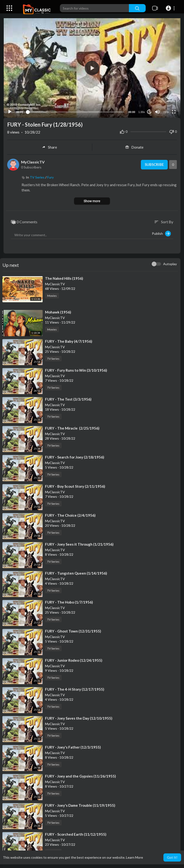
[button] (171, 8)
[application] (92, 68)
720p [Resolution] (166, 112)
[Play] (10, 112)
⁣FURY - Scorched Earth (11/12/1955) (76, 834)
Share (49, 147)
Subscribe (154, 164)
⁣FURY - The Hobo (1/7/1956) (69, 602)
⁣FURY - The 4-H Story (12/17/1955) (75, 689)
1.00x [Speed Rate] (142, 112)
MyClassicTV (33, 162)
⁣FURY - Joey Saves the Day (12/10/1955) (79, 718)
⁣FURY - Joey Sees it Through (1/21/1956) (79, 544)
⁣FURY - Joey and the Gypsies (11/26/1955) (80, 776)
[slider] (76, 112)
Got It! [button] (172, 857)
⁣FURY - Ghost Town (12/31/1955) (73, 631)
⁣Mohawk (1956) (58, 312)
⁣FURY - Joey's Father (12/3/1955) (73, 747)
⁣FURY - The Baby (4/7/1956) (69, 341)
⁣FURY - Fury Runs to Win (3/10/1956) (76, 370)
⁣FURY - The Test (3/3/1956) (68, 399)
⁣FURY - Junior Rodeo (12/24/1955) (74, 660)
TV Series (37, 177)
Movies (52, 295)
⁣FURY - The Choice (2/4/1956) (70, 515)
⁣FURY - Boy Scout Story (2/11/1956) (75, 486)
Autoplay (170, 264)
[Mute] (157, 112)
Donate (134, 147)
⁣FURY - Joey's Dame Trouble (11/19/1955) (80, 805)
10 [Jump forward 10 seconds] (149, 112)
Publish (161, 233)
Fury (50, 177)
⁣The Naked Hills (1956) (64, 278)
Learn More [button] (135, 857)
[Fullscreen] (174, 112)
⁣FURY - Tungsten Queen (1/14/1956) (76, 573)
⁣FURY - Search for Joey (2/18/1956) (75, 457)
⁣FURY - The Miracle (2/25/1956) (72, 428)
